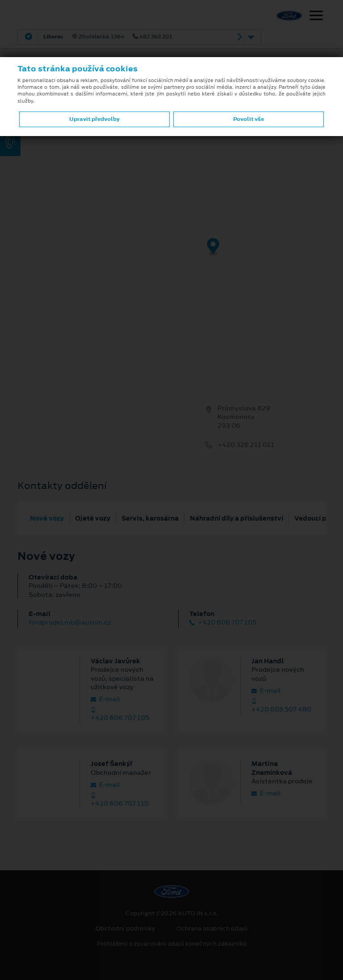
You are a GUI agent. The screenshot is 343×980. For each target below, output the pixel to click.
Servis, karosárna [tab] (150, 518)
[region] (171, 253)
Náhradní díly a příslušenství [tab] (236, 518)
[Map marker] (213, 247)
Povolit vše (249, 119)
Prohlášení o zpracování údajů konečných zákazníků (172, 944)
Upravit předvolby (94, 119)
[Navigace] (316, 17)
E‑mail (105, 699)
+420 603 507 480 (281, 706)
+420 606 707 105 (223, 622)
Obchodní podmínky (125, 929)
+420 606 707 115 (119, 800)
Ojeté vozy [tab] (93, 518)
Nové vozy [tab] (47, 518)
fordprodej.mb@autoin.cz (70, 622)
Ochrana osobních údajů (212, 929)
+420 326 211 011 (246, 445)
